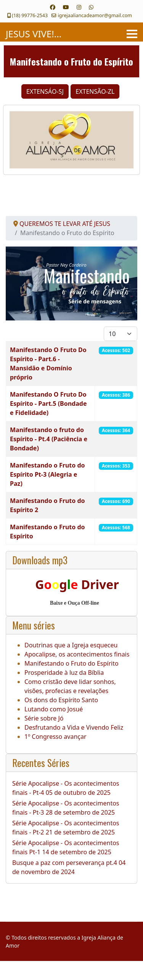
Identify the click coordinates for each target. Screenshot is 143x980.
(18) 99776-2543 (30, 15)
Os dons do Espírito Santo (61, 700)
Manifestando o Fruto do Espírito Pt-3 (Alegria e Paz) (47, 474)
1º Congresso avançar (55, 737)
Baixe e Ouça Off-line (75, 603)
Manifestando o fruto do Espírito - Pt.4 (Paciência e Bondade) (49, 439)
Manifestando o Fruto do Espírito (71, 663)
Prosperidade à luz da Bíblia (64, 673)
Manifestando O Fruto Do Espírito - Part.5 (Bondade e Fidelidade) (48, 404)
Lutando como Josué (54, 709)
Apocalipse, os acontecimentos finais (77, 654)
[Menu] (132, 34)
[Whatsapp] (91, 7)
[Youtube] (66, 7)
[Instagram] (79, 7)
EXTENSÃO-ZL (95, 91)
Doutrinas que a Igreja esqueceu (71, 645)
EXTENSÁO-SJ (45, 91)
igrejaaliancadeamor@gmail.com (95, 15)
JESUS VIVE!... (34, 34)
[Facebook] (53, 7)
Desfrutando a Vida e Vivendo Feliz (74, 727)
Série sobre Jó (44, 718)
